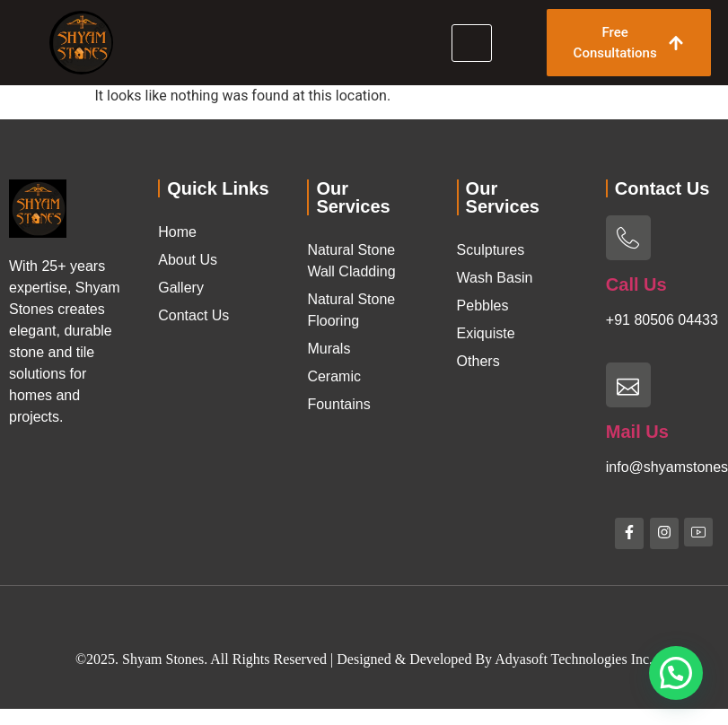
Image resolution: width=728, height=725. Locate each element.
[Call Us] (628, 238)
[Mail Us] (628, 385)
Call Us (636, 284)
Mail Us (637, 432)
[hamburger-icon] (472, 43)
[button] (676, 673)
